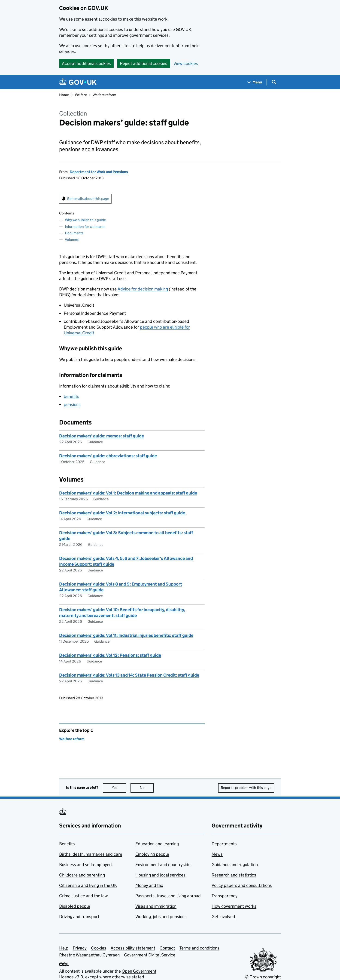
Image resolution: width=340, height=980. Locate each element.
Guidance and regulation (235, 865)
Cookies (99, 948)
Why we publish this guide (85, 220)
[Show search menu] (274, 82)
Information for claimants (85, 227)
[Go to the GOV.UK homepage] (78, 82)
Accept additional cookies (86, 63)
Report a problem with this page (246, 788)
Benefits (67, 844)
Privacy (80, 948)
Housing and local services (160, 875)
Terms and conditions (199, 948)
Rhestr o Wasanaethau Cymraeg (89, 955)
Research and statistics (234, 875)
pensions (72, 405)
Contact (167, 948)
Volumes (72, 240)
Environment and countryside (163, 865)
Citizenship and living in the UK (88, 885)
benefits (71, 396)
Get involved (223, 917)
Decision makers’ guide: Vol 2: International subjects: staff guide (122, 513)
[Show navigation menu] (255, 82)
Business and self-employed (85, 865)
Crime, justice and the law (83, 896)
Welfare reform (104, 95)
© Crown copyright (263, 977)
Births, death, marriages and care (91, 854)
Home (64, 95)
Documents (74, 233)
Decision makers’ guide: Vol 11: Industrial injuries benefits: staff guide (126, 635)
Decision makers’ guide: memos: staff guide (102, 436)
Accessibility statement (133, 948)
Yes (119, 788)
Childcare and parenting (82, 875)
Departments (224, 844)
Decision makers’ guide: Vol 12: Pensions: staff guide (110, 655)
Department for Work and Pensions (99, 172)
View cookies (186, 63)
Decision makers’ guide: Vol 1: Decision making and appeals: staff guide (128, 493)
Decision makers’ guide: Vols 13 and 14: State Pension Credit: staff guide (129, 675)
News (217, 854)
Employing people (152, 854)
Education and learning (157, 844)
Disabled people (75, 906)
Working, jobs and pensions (161, 917)
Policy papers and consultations (242, 885)
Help (64, 948)
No (147, 788)
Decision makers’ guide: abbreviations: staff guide (108, 456)
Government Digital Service (150, 955)
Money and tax (149, 885)
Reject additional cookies (144, 63)
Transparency (225, 896)
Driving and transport (79, 917)
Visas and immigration (156, 906)
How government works (234, 906)
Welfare (81, 95)
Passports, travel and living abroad (168, 896)
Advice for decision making (143, 289)
